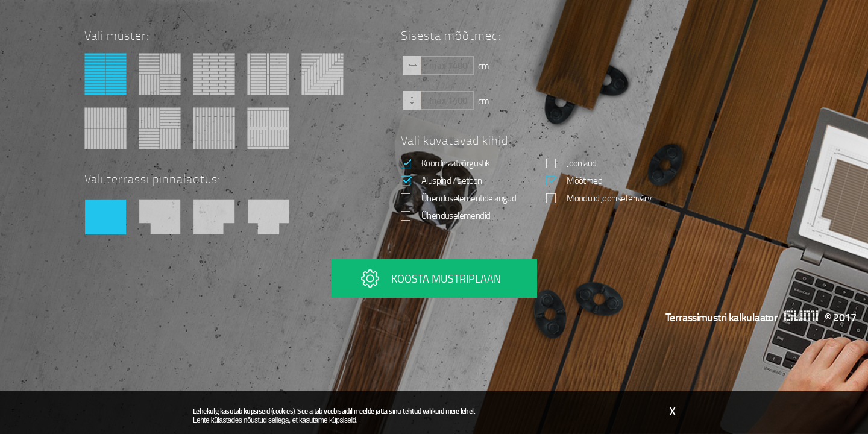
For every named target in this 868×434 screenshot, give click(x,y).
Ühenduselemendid (445, 215)
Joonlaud (571, 163)
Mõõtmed (574, 180)
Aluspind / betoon (442, 180)
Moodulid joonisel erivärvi (599, 198)
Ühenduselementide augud (458, 198)
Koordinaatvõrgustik (445, 163)
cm (483, 65)
